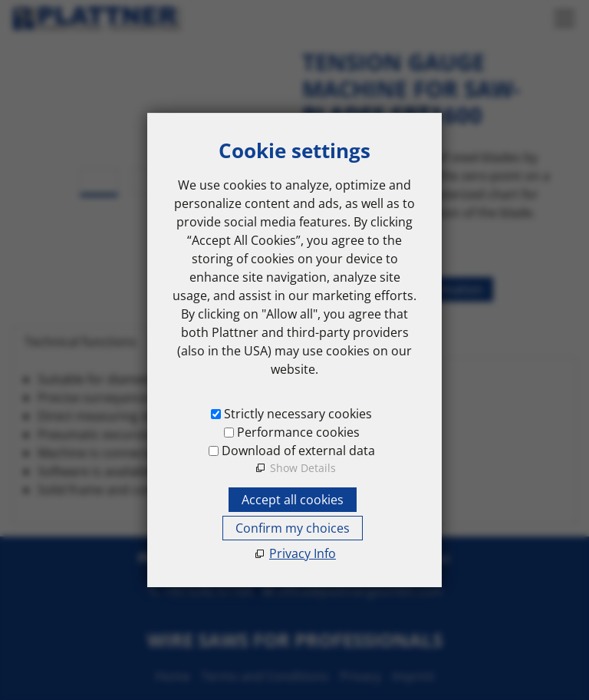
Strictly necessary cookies (298, 414)
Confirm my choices (293, 528)
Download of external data (298, 451)
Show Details (303, 468)
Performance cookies (298, 432)
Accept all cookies (293, 500)
